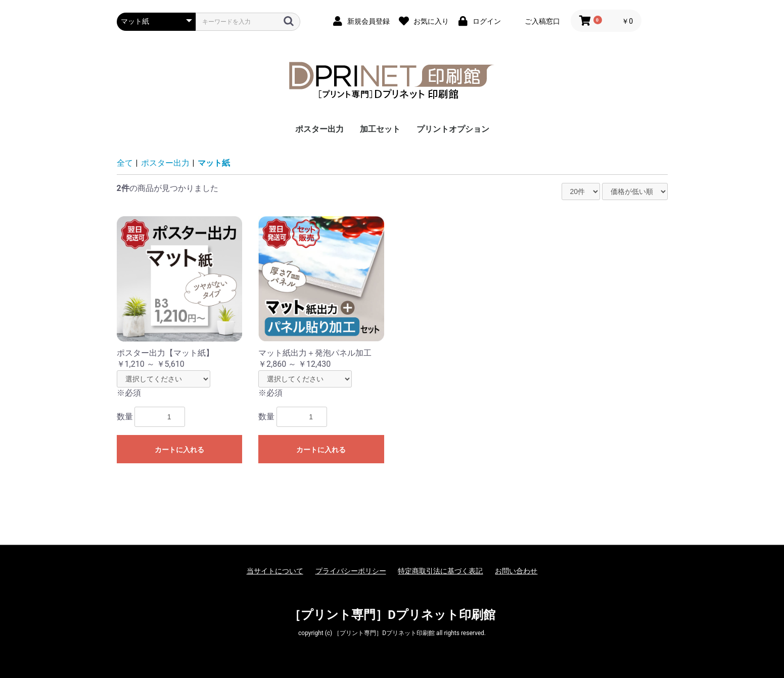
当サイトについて (275, 571)
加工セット (380, 129)
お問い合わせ (516, 571)
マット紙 (214, 163)
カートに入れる (179, 450)
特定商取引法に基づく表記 (440, 571)
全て (125, 163)
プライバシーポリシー (351, 571)
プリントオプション (453, 129)
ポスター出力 (319, 129)
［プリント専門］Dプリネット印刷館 (392, 615)
